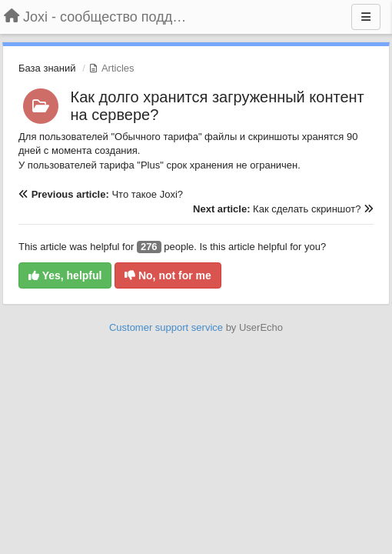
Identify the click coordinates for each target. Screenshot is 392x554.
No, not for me (168, 275)
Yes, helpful (65, 275)
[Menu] (366, 17)
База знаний (47, 68)
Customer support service (166, 327)
